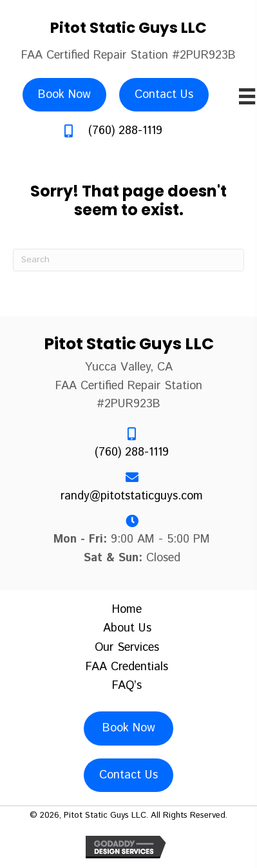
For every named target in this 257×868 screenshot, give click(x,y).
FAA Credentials (127, 668)
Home (127, 610)
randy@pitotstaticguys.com (132, 496)
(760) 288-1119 (125, 131)
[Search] (128, 260)
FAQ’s (127, 686)
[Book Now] (64, 95)
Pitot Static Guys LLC (128, 28)
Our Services (127, 648)
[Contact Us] (164, 95)
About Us (127, 629)
